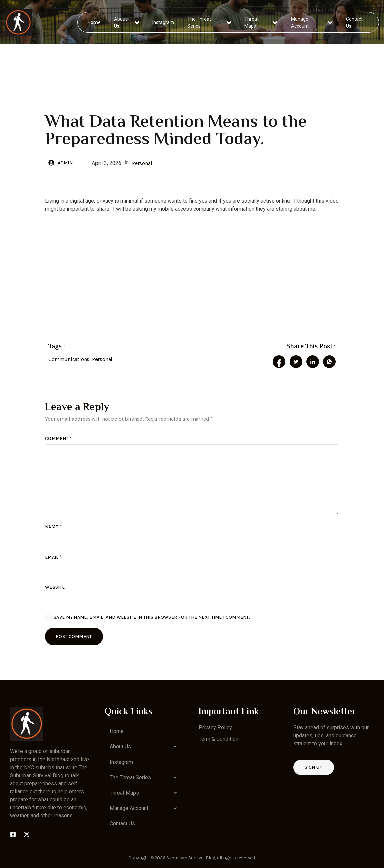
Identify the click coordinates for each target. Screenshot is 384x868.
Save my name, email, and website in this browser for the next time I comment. (152, 617)
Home (94, 22)
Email (53, 557)
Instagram (163, 22)
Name (53, 527)
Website (55, 587)
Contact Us (354, 22)
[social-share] (279, 362)
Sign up (314, 767)
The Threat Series (210, 22)
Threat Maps (261, 22)
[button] (145, 747)
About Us (127, 22)
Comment (58, 439)
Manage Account (312, 22)
